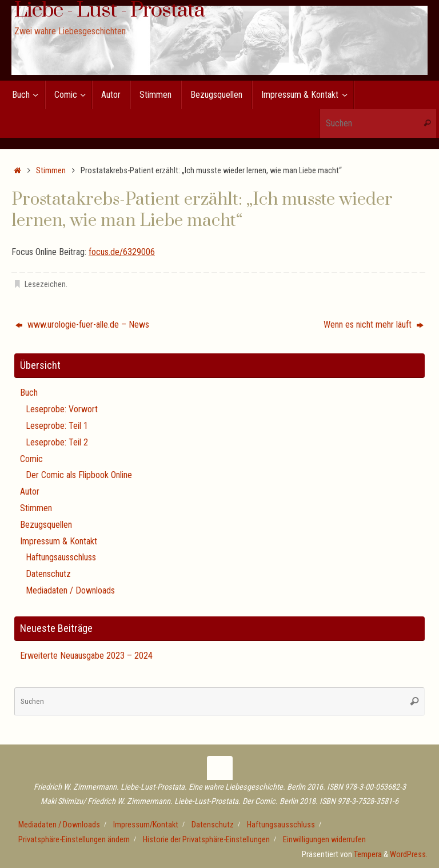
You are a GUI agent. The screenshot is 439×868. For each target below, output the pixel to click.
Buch (29, 393)
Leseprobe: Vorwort (62, 409)
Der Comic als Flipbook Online (79, 475)
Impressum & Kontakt (59, 541)
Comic (31, 459)
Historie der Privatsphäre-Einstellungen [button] (206, 840)
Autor (30, 491)
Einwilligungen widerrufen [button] (324, 840)
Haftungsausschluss (61, 557)
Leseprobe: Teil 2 (57, 442)
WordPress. (409, 855)
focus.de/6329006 (122, 252)
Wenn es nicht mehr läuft (374, 324)
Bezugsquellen (46, 525)
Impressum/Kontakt (146, 825)
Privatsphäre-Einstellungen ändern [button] (74, 840)
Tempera (368, 855)
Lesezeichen (45, 284)
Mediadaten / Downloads (70, 590)
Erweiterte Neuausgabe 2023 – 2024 (86, 656)
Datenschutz (48, 574)
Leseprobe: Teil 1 (57, 426)
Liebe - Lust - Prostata (109, 11)
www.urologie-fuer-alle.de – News (82, 324)
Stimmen (51, 171)
